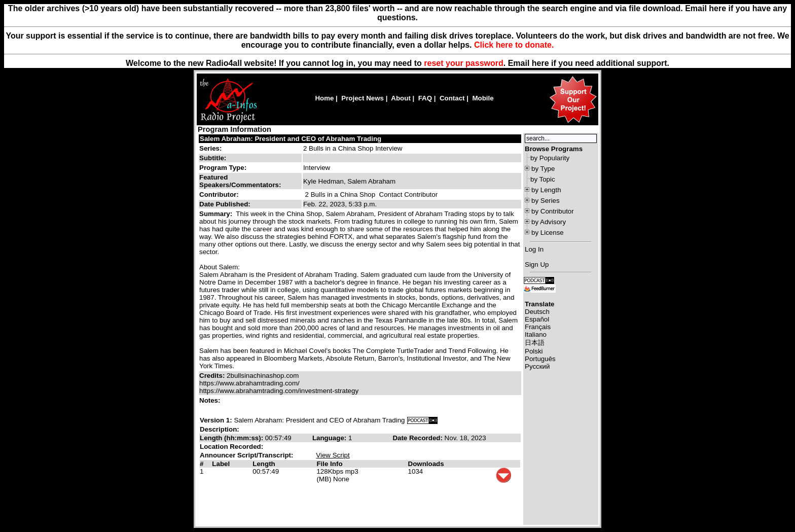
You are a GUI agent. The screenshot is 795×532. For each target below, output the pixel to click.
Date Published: (225, 204)
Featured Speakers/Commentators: (240, 181)
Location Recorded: (231, 447)
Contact (452, 98)
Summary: (217, 214)
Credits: (213, 376)
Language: (330, 438)
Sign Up (537, 264)
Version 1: (216, 420)
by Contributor (553, 211)
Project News (363, 98)
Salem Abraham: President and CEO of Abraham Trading (291, 139)
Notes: (211, 400)
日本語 (535, 343)
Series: (210, 148)
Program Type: (223, 168)
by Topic (543, 179)
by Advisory (549, 222)
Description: (220, 429)
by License (548, 233)
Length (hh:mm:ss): (232, 438)
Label (221, 464)
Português (540, 359)
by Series (546, 201)
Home (324, 98)
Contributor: (219, 194)
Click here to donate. (514, 45)
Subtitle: (213, 158)
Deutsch (537, 312)
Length (264, 464)
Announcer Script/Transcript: (246, 455)
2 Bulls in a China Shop (340, 194)
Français (538, 327)
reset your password (464, 63)
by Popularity (550, 158)
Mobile (483, 98)
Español (537, 319)
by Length (546, 190)
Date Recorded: (418, 438)
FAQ (425, 98)
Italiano (536, 334)
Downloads (426, 464)
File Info (329, 464)
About (401, 98)
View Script (333, 455)
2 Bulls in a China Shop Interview (353, 148)
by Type (543, 169)
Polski (534, 351)
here (540, 63)
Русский (537, 366)
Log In (534, 249)
